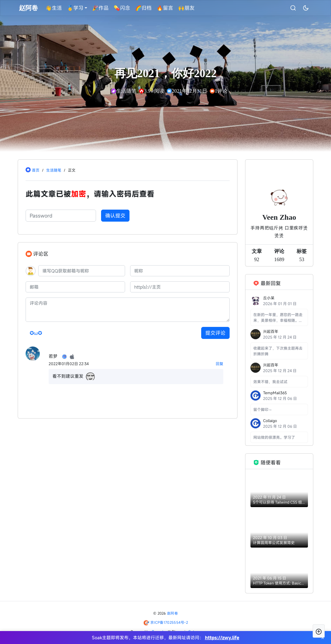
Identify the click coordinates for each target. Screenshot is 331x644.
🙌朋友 (187, 8)
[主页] (180, 287)
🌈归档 (144, 8)
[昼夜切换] (305, 8)
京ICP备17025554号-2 (169, 622)
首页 (36, 170)
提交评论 (215, 333)
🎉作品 (101, 8)
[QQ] (82, 271)
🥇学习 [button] (75, 8)
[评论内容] (128, 310)
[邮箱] (75, 287)
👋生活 (54, 8)
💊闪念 (122, 8)
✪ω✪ (36, 333)
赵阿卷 (172, 613)
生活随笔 (54, 170)
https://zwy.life (222, 638)
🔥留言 (165, 8)
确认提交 (115, 216)
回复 (220, 364)
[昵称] (180, 271)
